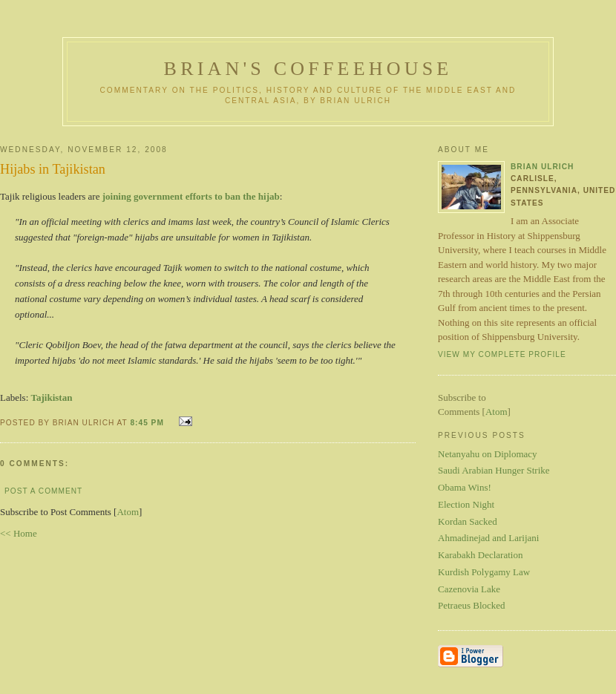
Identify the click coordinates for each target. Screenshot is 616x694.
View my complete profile (502, 354)
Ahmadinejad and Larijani (488, 538)
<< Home (19, 533)
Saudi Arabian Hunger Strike (494, 470)
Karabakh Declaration (480, 555)
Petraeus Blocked (472, 605)
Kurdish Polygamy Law (484, 572)
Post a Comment (43, 491)
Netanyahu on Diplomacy (488, 454)
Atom (128, 512)
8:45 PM (148, 423)
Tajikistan (52, 397)
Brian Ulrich (542, 167)
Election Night (466, 504)
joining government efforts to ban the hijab (191, 196)
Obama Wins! (465, 487)
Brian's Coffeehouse (308, 69)
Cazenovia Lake (469, 589)
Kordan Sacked (468, 521)
